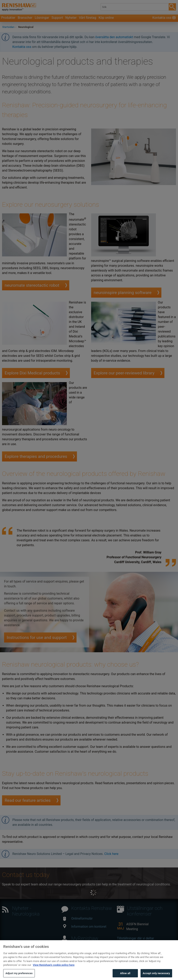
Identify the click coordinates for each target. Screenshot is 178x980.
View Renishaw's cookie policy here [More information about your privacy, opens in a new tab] (54, 972)
